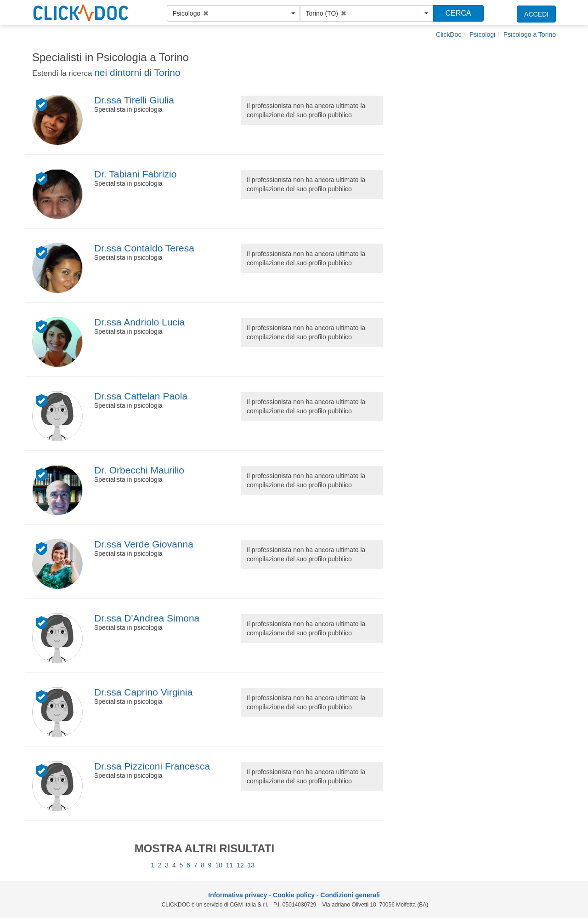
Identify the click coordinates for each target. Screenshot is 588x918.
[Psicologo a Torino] (530, 34)
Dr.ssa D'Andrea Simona (147, 618)
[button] (233, 13)
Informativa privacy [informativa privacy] (237, 895)
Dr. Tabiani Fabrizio (135, 174)
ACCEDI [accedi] (536, 14)
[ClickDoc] (449, 34)
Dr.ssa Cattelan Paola (141, 396)
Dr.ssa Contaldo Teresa (144, 248)
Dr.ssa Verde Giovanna (144, 544)
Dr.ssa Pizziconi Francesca (152, 766)
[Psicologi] (482, 34)
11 (230, 865)
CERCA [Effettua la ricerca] (458, 13)
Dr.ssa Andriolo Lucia (139, 322)
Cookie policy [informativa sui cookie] (294, 895)
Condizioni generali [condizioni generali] (350, 895)
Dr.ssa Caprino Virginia (143, 692)
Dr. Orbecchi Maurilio (139, 470)
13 (251, 865)
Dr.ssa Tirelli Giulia (134, 100)
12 (240, 865)
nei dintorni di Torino (137, 72)
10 (219, 865)
